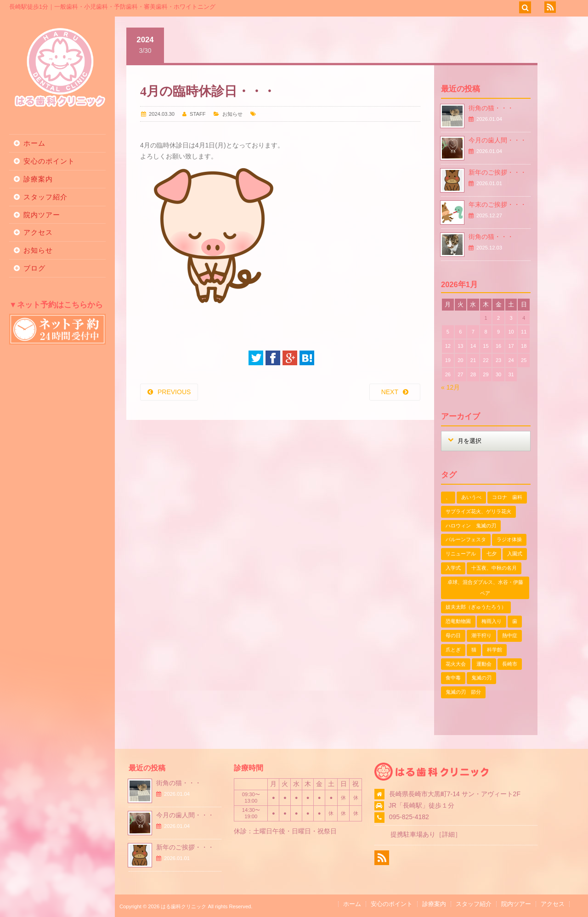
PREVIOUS (174, 392)
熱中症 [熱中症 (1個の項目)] (510, 635)
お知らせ (38, 250)
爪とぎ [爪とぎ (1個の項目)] (453, 650)
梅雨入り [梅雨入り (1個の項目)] (492, 621)
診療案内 (38, 179)
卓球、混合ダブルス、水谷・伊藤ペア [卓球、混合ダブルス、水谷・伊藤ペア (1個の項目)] (485, 588)
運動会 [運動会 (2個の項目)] (484, 664)
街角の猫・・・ (491, 108)
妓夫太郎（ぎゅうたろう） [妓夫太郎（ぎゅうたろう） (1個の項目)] (476, 607)
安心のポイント (49, 161)
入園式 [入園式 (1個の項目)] (515, 554)
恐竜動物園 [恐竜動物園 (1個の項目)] (458, 621)
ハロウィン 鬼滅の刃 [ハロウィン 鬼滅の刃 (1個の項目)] (471, 526)
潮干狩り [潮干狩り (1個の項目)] (481, 635)
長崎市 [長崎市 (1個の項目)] (510, 664)
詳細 (448, 834)
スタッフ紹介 (45, 197)
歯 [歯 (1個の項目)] (515, 621)
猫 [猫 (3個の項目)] (474, 650)
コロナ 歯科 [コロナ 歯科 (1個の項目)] (507, 497)
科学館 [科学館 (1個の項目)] (495, 650)
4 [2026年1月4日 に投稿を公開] (524, 318)
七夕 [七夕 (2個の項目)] (492, 554)
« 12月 (450, 387)
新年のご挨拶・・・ (498, 172)
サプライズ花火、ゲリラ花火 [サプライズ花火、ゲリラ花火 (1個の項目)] (478, 511)
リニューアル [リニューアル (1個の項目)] (461, 554)
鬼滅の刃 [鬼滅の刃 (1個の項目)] (481, 678)
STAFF (198, 114)
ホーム (34, 143)
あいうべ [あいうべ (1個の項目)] (471, 497)
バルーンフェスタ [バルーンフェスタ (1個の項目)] (466, 539)
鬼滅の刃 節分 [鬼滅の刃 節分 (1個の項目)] (463, 692)
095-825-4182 (409, 817)
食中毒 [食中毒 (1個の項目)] (453, 678)
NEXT (390, 392)
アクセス (38, 232)
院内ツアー (42, 215)
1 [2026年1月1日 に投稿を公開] (486, 318)
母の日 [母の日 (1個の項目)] (453, 635)
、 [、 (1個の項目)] (448, 497)
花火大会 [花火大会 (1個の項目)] (456, 664)
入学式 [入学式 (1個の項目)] (453, 568)
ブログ (34, 268)
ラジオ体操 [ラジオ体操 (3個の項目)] (509, 539)
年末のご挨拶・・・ (498, 204)
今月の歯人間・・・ (498, 140)
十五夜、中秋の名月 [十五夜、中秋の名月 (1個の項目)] (494, 568)
